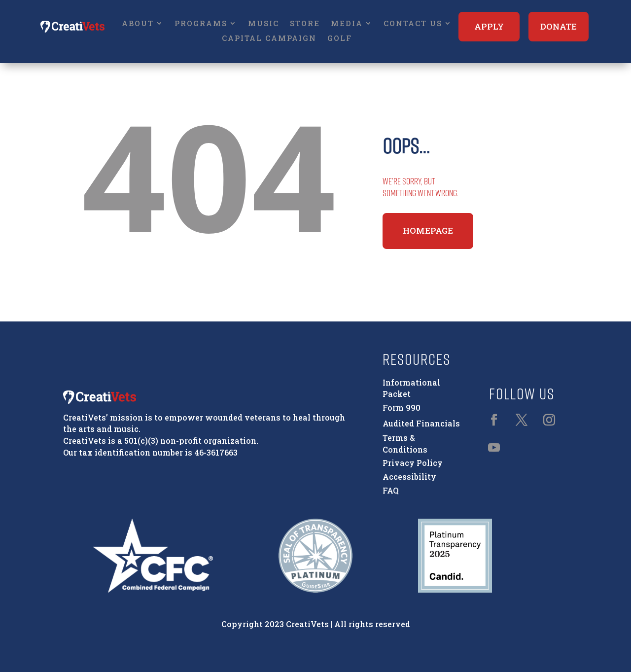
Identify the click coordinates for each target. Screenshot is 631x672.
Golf (340, 39)
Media (347, 24)
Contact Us (413, 24)
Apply (489, 26)
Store (305, 24)
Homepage (428, 230)
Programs (201, 24)
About (138, 24)
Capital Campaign (269, 39)
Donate (559, 26)
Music (263, 24)
